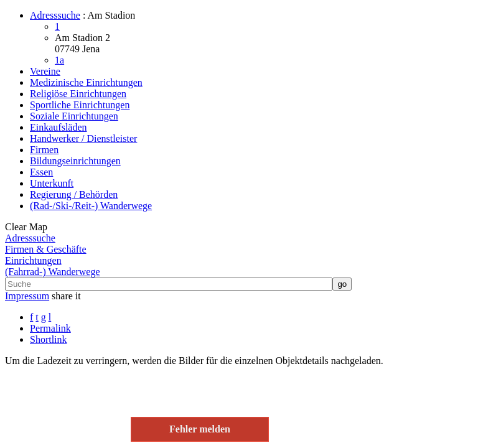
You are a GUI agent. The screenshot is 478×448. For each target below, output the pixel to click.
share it (66, 296)
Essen (41, 172)
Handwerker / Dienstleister (83, 138)
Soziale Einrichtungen (74, 116)
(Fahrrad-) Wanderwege (53, 272)
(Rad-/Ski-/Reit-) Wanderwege (91, 206)
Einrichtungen (33, 260)
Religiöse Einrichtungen (78, 94)
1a (59, 60)
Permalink (50, 328)
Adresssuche (55, 15)
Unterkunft (52, 183)
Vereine (45, 71)
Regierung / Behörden (74, 194)
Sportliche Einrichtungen (80, 105)
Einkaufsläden (59, 127)
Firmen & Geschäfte (46, 249)
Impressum (27, 296)
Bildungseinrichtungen (75, 161)
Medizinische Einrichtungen (86, 82)
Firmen (44, 150)
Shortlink (49, 339)
